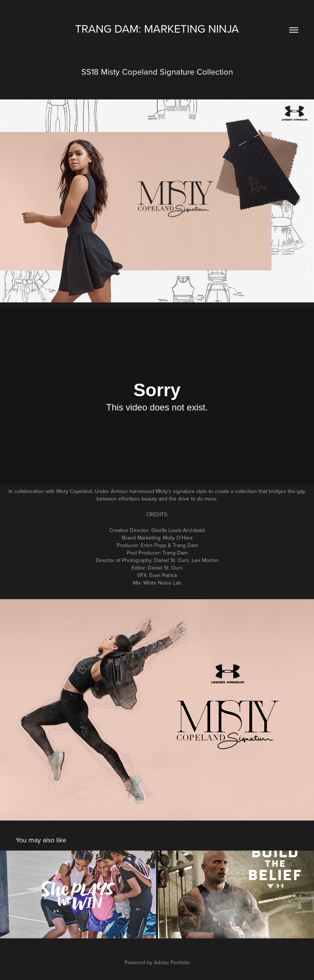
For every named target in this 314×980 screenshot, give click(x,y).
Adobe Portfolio (172, 962)
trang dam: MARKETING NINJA (157, 29)
